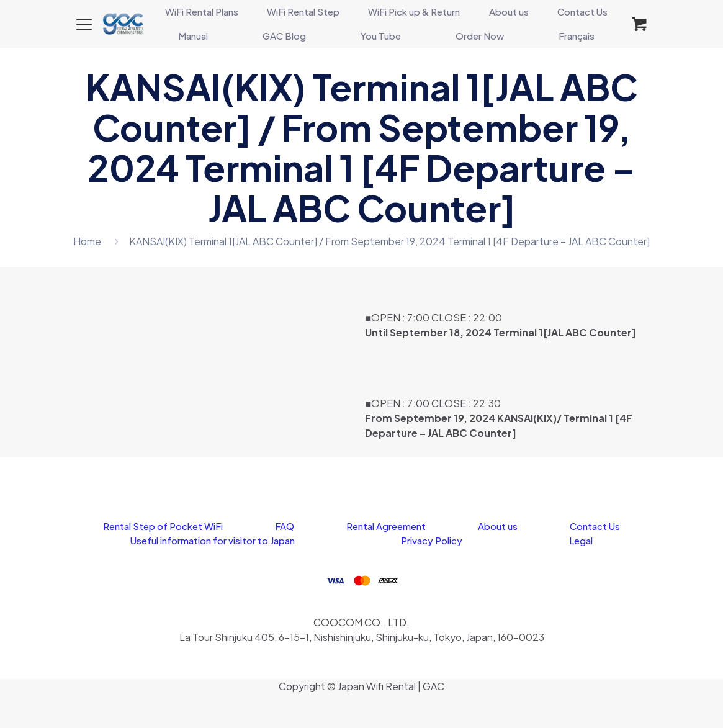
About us (498, 526)
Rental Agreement (386, 526)
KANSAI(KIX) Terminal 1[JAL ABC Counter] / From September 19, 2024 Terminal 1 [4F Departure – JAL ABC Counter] (389, 241)
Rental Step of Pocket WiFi (163, 526)
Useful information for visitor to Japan (213, 540)
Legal (581, 540)
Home (87, 241)
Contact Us (595, 526)
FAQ (285, 526)
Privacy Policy (432, 540)
